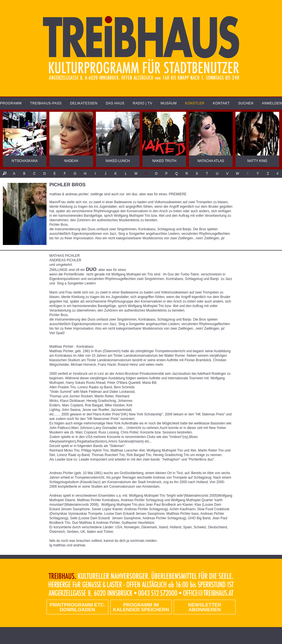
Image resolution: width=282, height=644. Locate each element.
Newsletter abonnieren (205, 607)
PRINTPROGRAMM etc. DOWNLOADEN (77, 607)
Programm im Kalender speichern (141, 607)
